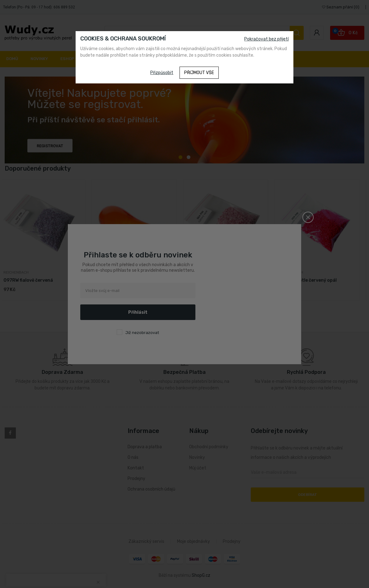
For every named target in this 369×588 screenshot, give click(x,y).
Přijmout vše (199, 73)
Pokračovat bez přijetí (266, 39)
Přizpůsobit (162, 73)
